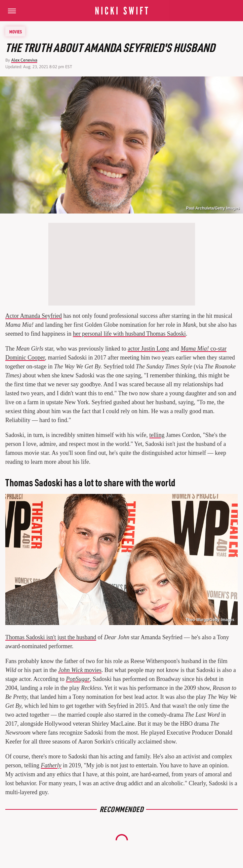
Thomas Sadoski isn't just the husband (51, 637)
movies (80, 670)
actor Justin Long (148, 349)
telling (157, 435)
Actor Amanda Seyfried (34, 316)
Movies (16, 31)
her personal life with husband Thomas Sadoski (129, 334)
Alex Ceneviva (24, 60)
